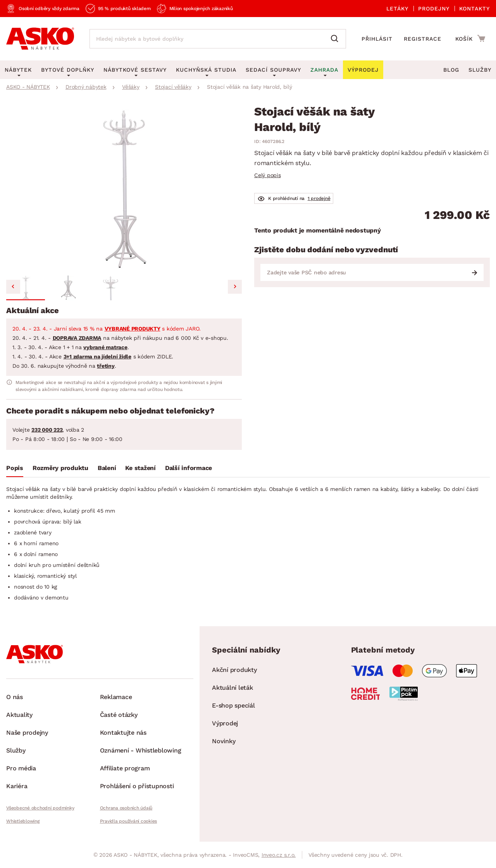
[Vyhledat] (336, 39)
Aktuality (19, 715)
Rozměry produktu (60, 468)
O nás (15, 697)
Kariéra (17, 786)
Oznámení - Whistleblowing (141, 750)
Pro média (21, 768)
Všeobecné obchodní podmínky (40, 808)
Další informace (189, 468)
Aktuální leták (232, 688)
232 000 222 (47, 430)
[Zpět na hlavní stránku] (40, 39)
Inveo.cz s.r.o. (279, 855)
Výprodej (225, 723)
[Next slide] (235, 287)
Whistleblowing (23, 821)
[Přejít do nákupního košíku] (470, 38)
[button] (26, 288)
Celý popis (268, 175)
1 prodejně (319, 198)
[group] (124, 189)
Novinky (224, 741)
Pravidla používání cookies (129, 821)
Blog (451, 70)
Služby (480, 70)
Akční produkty (234, 670)
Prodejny (434, 9)
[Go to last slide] (13, 287)
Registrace (423, 39)
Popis (15, 468)
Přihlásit (377, 39)
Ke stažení (140, 468)
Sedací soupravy (273, 70)
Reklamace (116, 697)
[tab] (15, 470)
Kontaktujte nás (123, 733)
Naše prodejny (27, 733)
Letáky (397, 9)
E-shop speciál (233, 705)
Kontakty (474, 9)
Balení (107, 468)
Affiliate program (125, 768)
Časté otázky (119, 715)
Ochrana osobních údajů (126, 808)
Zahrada (324, 70)
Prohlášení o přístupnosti (137, 786)
